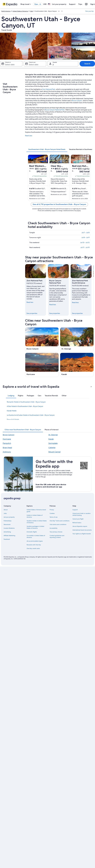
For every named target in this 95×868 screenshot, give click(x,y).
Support (72, 4)
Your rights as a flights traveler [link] (82, 534)
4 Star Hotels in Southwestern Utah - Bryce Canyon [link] (25, 406)
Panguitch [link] (7, 443)
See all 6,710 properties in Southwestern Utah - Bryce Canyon (59, 204)
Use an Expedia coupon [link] (80, 526)
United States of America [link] (20, 11)
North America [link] (6, 11)
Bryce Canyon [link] (9, 435)
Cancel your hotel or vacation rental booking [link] (82, 514)
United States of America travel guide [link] (36, 511)
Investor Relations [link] (9, 528)
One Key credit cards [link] (33, 548)
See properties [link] (32, 313)
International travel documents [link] (82, 530)
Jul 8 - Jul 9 (85, 237)
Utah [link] (32, 11)
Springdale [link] (53, 443)
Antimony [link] (7, 452)
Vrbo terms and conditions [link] (58, 524)
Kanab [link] (51, 439)
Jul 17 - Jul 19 (85, 247)
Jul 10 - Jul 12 (85, 242)
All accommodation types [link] (35, 541)
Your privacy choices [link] (56, 532)
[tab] (47, 149)
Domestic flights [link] (32, 532)
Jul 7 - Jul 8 (86, 233)
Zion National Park (49, 89)
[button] (47, 387)
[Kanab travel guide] (77, 365)
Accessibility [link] (53, 528)
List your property (59, 4)
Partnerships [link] (8, 521)
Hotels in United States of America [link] (35, 516)
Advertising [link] (7, 532)
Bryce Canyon (77, 101)
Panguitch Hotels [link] (13, 419)
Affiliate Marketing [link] (9, 536)
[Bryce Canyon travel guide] (42, 339)
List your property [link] (9, 517)
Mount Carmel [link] (55, 452)
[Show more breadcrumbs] (59, 11)
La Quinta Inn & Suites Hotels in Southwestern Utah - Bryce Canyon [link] (31, 415)
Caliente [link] (52, 448)
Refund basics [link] (77, 523)
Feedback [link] (7, 539)
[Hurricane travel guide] (42, 365)
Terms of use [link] (54, 517)
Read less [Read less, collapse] (30, 302)
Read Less (29, 136)
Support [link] (75, 510)
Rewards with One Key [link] (34, 545)
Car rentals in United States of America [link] (36, 536)
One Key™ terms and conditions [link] (60, 521)
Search (87, 64)
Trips (80, 4)
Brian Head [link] (7, 448)
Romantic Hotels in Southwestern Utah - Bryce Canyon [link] (26, 402)
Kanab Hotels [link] (12, 411)
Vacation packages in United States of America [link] (35, 527)
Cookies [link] (52, 513)
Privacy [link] (52, 510)
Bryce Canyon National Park (55, 110)
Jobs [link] (5, 513)
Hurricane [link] (7, 439)
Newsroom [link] (7, 524)
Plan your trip (89, 11)
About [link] (6, 510)
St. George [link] (53, 435)
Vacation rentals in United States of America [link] (37, 522)
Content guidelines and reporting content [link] (57, 536)
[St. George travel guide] (77, 339)
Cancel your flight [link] (78, 519)
